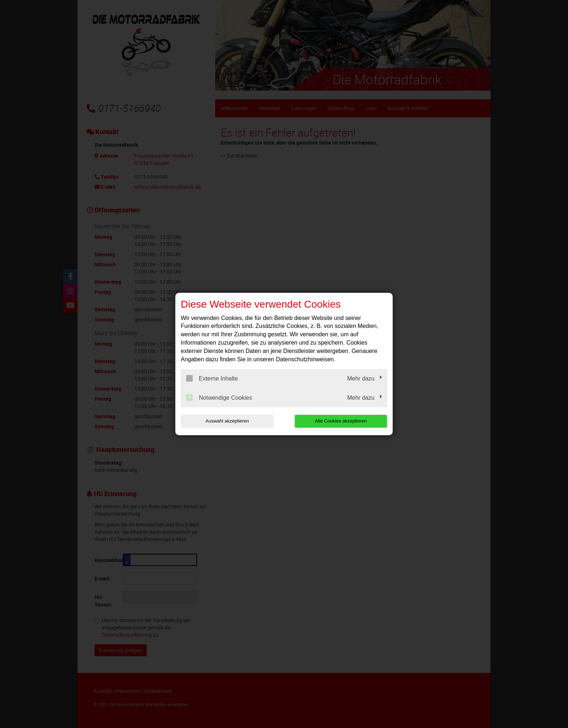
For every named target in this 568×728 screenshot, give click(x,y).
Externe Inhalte (212, 378)
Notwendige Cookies (219, 398)
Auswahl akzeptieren (227, 421)
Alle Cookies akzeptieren (341, 421)
